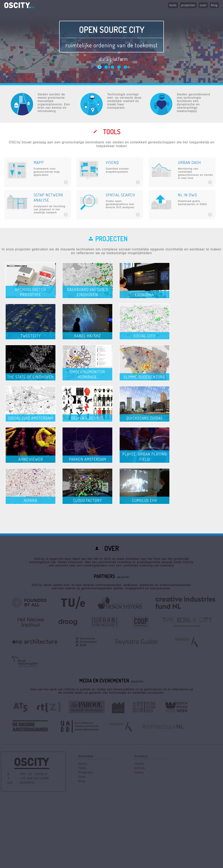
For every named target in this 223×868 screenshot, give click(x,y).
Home (83, 764)
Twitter (139, 764)
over (203, 5)
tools (173, 5)
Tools (82, 768)
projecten (188, 5)
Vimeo (139, 772)
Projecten (86, 772)
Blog (82, 781)
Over (82, 777)
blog (214, 5)
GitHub (140, 768)
